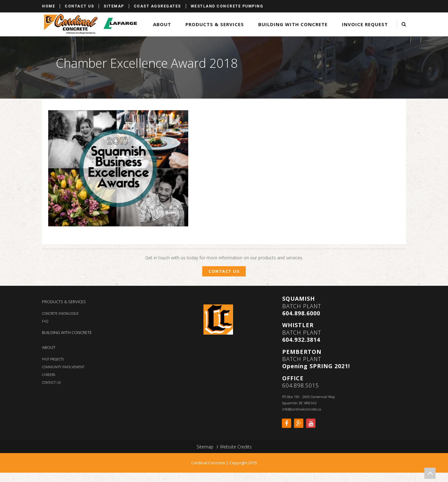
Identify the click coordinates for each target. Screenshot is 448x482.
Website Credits (236, 447)
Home (49, 6)
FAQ (45, 321)
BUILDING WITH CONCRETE (67, 332)
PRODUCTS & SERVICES (64, 302)
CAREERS (49, 375)
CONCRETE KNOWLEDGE (60, 313)
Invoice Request (365, 24)
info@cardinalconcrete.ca (302, 409)
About (162, 24)
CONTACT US (51, 382)
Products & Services (215, 24)
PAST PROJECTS (53, 359)
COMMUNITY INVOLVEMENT (63, 367)
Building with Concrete (293, 24)
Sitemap (114, 6)
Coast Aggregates (157, 6)
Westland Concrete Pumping (227, 6)
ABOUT (49, 347)
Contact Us (79, 6)
